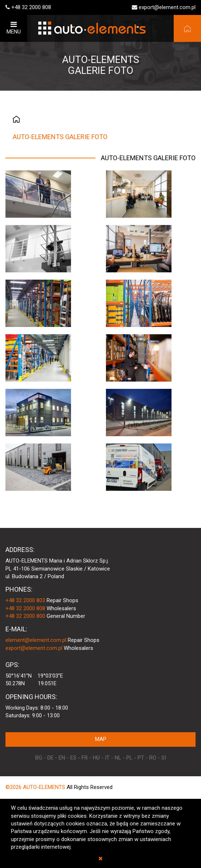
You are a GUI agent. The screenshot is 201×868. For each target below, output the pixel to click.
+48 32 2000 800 (25, 616)
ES (73, 758)
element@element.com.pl (36, 640)
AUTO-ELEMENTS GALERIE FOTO (60, 137)
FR (85, 758)
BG (39, 758)
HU (96, 758)
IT (107, 758)
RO (153, 758)
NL (118, 758)
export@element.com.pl (167, 7)
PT (141, 758)
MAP (101, 739)
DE (50, 758)
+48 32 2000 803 (25, 600)
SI (164, 758)
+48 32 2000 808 (31, 7)
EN (62, 758)
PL (129, 758)
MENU (14, 28)
